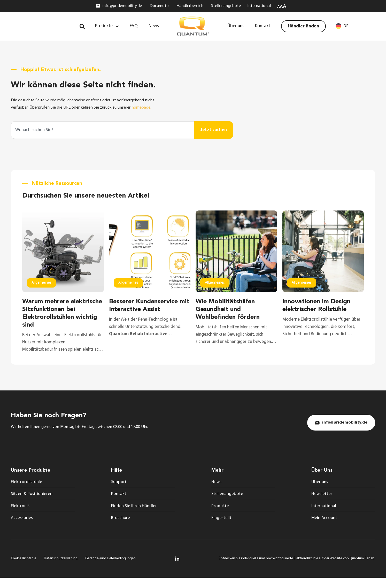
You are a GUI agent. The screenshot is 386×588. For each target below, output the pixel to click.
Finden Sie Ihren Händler (134, 515)
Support (119, 491)
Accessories (22, 528)
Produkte (220, 515)
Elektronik (20, 515)
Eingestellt (221, 528)
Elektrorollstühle (26, 491)
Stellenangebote (227, 503)
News (217, 491)
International (324, 515)
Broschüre (121, 528)
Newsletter (322, 503)
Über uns (320, 491)
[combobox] (103, 134)
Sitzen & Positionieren (32, 503)
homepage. (153, 111)
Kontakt (119, 503)
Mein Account (325, 528)
